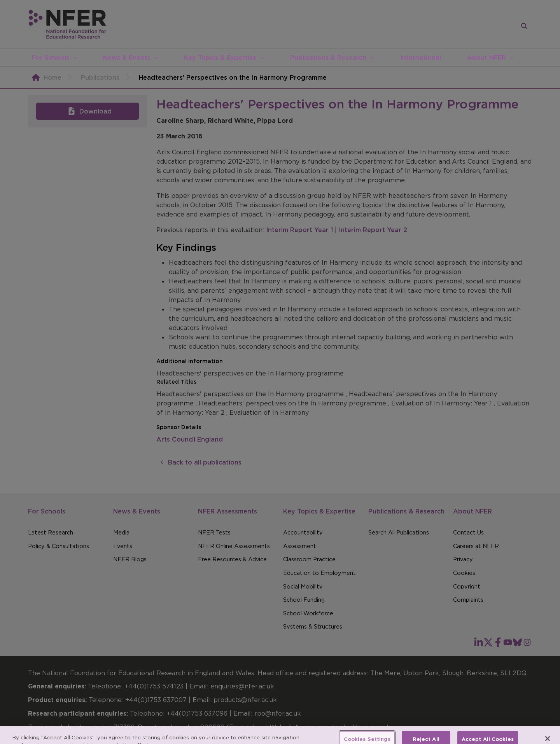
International (421, 58)
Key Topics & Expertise (220, 58)
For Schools (51, 58)
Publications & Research (328, 58)
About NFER (486, 58)
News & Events (127, 58)
